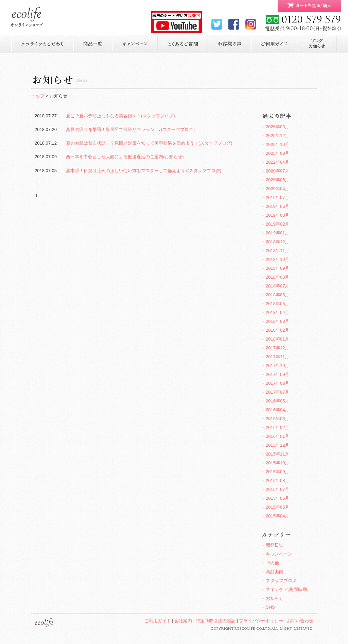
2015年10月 (277, 463)
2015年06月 (277, 498)
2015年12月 (277, 445)
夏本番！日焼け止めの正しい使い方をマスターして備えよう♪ (144, 171)
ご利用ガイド (274, 44)
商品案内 (275, 572)
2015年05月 (277, 507)
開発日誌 (275, 545)
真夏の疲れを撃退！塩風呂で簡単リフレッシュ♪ (130, 129)
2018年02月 (277, 330)
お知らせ (317, 44)
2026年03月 (277, 127)
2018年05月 (277, 304)
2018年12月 (277, 242)
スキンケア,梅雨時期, (287, 589)
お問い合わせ (300, 621)
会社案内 (183, 621)
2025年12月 (277, 136)
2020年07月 (277, 171)
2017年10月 (277, 366)
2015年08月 (277, 481)
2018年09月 (277, 268)
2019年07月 (277, 197)
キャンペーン (135, 44)
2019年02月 (277, 224)
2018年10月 (277, 259)
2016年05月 (277, 401)
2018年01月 (277, 339)
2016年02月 (277, 427)
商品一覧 (93, 44)
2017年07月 (277, 392)
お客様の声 (230, 44)
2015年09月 (277, 472)
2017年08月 (277, 383)
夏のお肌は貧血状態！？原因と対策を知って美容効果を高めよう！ (149, 143)
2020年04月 (277, 189)
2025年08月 (277, 153)
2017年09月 (277, 374)
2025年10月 (277, 144)
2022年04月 (277, 162)
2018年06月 (277, 295)
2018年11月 (277, 251)
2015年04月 (277, 516)
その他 (272, 563)
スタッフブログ (281, 581)
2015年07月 (277, 489)
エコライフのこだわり (42, 44)
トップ (38, 96)
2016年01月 (277, 436)
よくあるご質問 (183, 44)
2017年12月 (277, 348)
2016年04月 (277, 410)
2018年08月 (277, 277)
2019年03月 (277, 215)
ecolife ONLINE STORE (27, 17)
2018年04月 (277, 312)
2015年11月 (277, 454)
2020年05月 (277, 180)
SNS (270, 607)
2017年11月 (277, 357)
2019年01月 (277, 233)
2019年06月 (277, 206)
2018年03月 (277, 321)
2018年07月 (277, 286)
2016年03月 (277, 419)
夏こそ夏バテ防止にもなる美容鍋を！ (120, 116)
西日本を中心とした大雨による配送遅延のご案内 (125, 157)
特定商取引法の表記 (216, 621)
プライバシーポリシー (261, 621)
